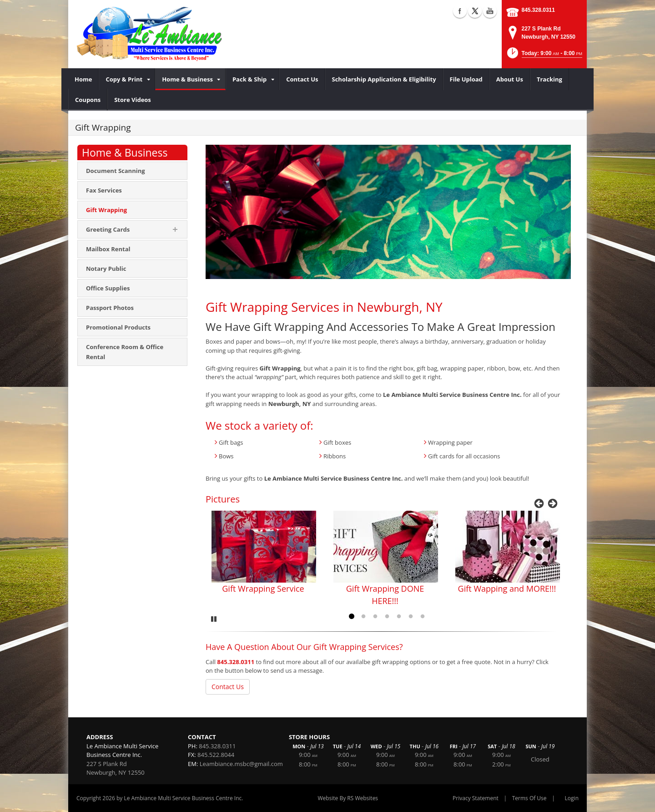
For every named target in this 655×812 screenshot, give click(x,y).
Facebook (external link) (460, 11)
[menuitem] (83, 79)
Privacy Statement (476, 798)
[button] (544, 56)
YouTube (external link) (490, 11)
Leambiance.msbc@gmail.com (241, 764)
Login (572, 798)
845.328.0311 (538, 10)
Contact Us (228, 687)
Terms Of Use (529, 798)
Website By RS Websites (348, 798)
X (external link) (475, 11)
